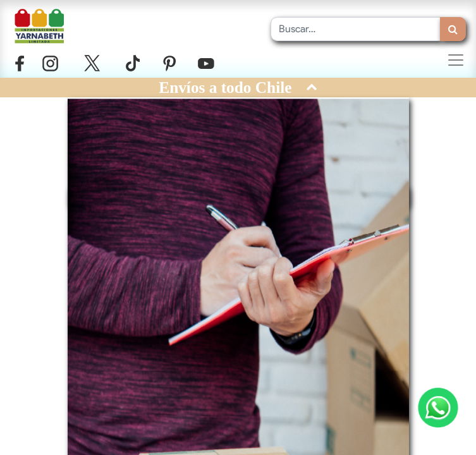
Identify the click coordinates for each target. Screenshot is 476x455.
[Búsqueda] (453, 29)
